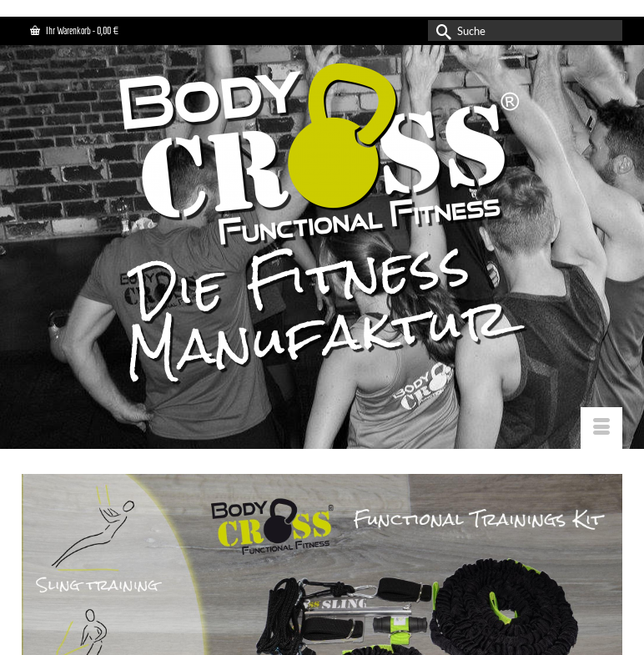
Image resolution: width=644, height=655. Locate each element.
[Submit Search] (440, 30)
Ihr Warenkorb (74, 30)
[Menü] (601, 428)
